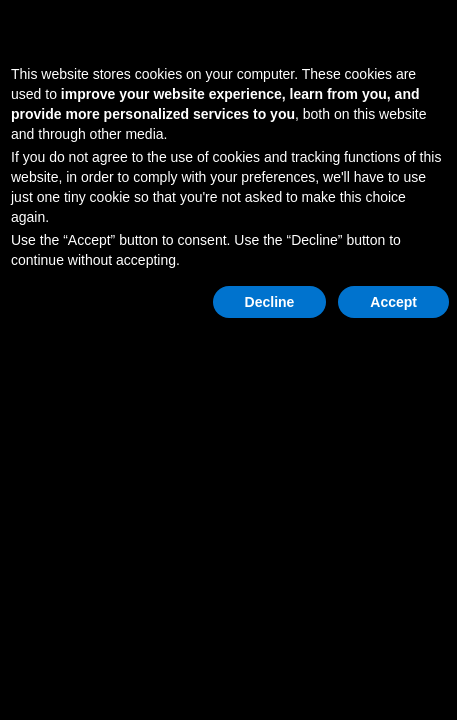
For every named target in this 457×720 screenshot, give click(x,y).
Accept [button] (393, 302)
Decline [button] (270, 302)
